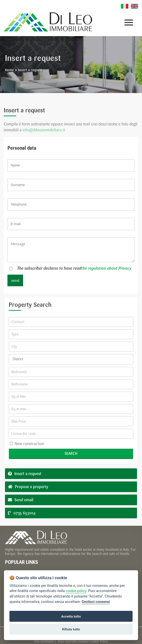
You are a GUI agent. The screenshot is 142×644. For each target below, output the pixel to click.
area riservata (67, 641)
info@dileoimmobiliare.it (44, 130)
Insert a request (30, 70)
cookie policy (76, 591)
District (18, 359)
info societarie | (46, 641)
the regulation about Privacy (106, 268)
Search (71, 453)
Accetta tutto (71, 616)
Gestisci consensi (96, 602)
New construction (27, 444)
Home (9, 70)
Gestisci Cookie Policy (93, 641)
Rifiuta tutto (71, 629)
